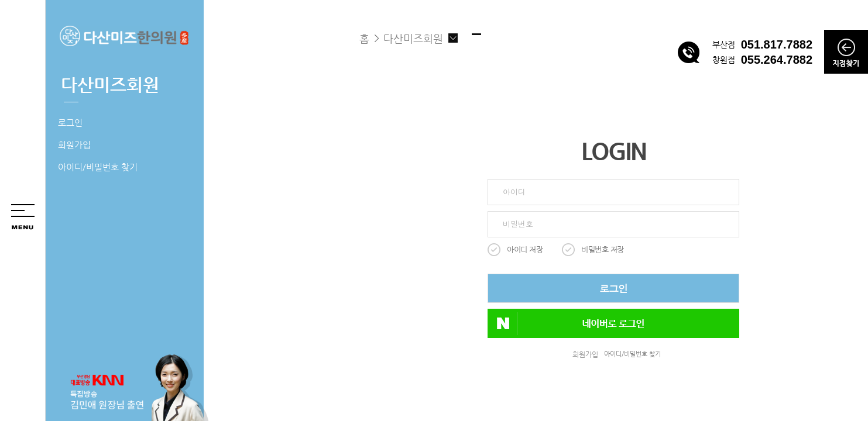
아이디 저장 (525, 249)
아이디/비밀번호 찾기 (98, 167)
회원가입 (74, 145)
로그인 (70, 122)
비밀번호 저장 (603, 249)
